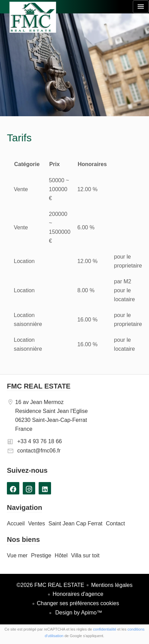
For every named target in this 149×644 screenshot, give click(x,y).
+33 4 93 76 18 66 (39, 441)
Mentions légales (112, 585)
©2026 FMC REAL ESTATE (50, 585)
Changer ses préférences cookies (78, 603)
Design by (78, 613)
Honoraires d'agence (78, 594)
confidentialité (105, 629)
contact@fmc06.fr (39, 451)
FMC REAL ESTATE (39, 386)
